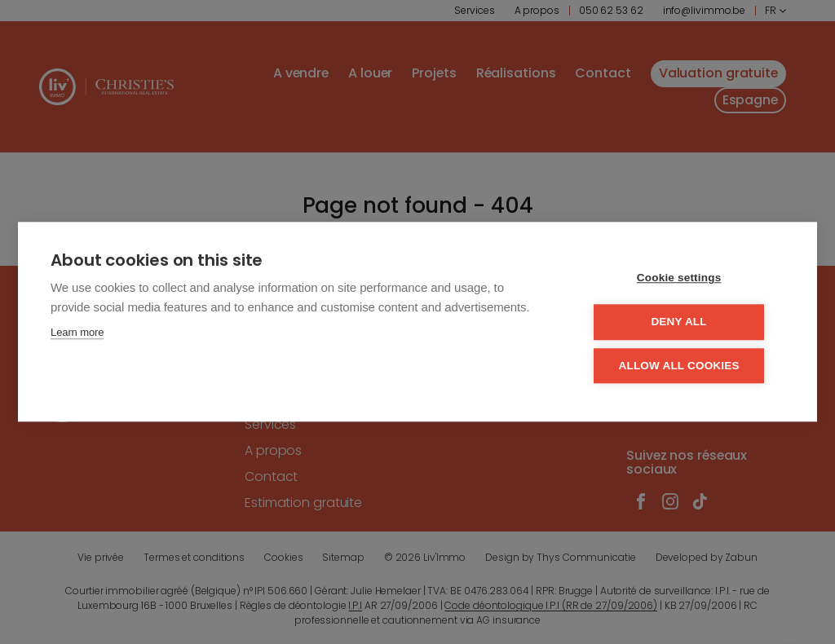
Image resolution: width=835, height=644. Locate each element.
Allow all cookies (686, 366)
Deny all (686, 322)
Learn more (77, 334)
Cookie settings (687, 279)
